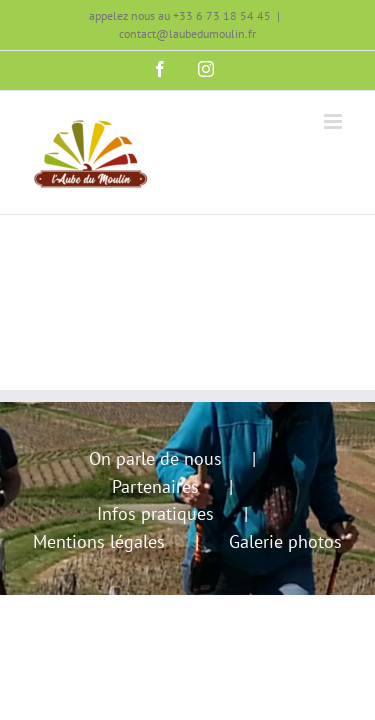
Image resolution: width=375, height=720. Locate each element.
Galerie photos (285, 541)
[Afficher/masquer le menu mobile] (334, 121)
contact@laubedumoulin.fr (187, 33)
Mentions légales (99, 541)
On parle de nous (155, 458)
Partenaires (155, 486)
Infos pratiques (155, 513)
